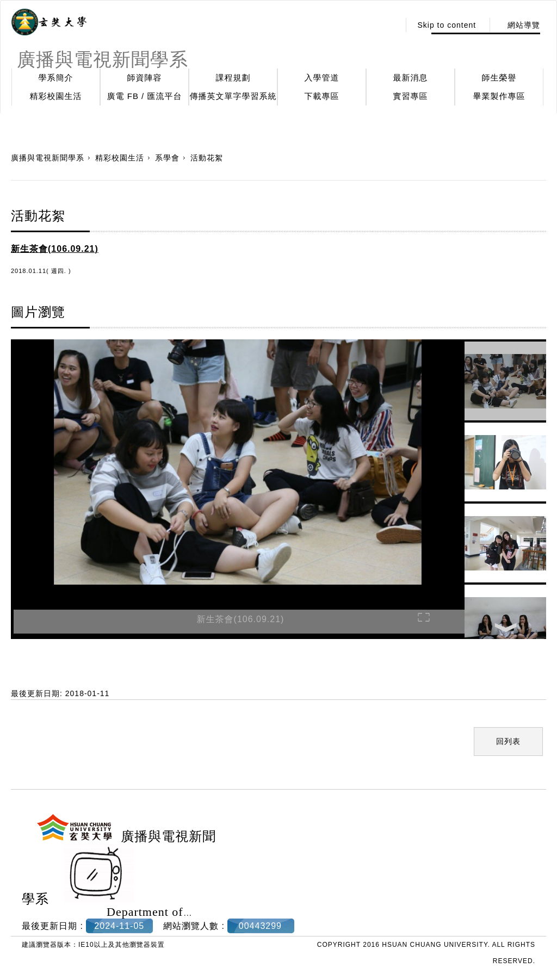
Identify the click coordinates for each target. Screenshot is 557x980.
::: (389, 25)
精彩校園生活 (56, 96)
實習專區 (411, 96)
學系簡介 (56, 77)
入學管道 (322, 77)
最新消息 (411, 77)
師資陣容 (145, 77)
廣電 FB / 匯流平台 (145, 96)
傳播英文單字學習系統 (233, 96)
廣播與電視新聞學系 (48, 158)
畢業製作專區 (499, 96)
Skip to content (447, 25)
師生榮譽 (499, 77)
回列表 (508, 741)
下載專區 (322, 96)
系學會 (167, 158)
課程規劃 (233, 77)
